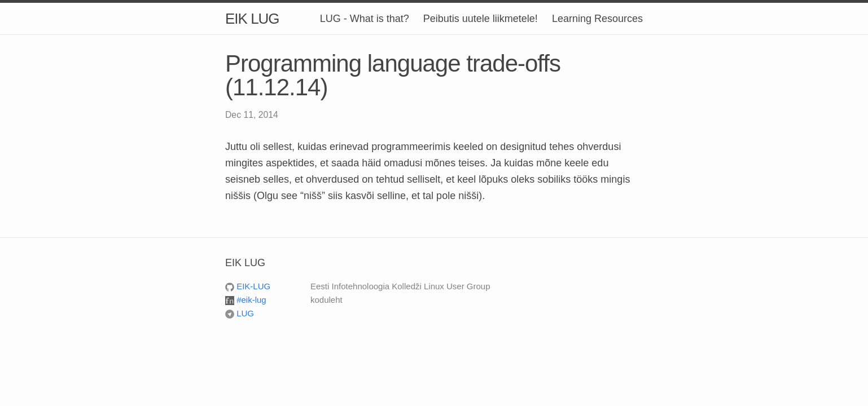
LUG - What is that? (365, 19)
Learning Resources (597, 19)
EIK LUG (252, 19)
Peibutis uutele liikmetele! (481, 19)
